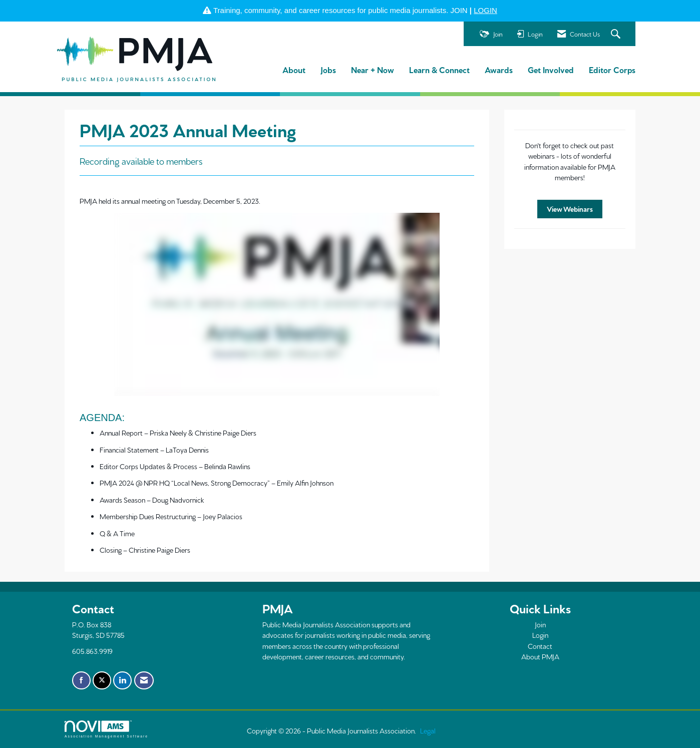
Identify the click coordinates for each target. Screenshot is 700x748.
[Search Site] (617, 34)
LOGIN (485, 10)
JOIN (459, 10)
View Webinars (570, 209)
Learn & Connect (439, 69)
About (294, 69)
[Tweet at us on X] (102, 680)
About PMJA (540, 656)
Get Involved (551, 69)
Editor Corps (612, 69)
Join (540, 624)
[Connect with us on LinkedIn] (122, 680)
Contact (540, 646)
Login (540, 635)
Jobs (328, 69)
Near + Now (373, 69)
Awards (499, 69)
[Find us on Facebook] (81, 680)
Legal (428, 730)
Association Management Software (106, 729)
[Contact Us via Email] (144, 680)
